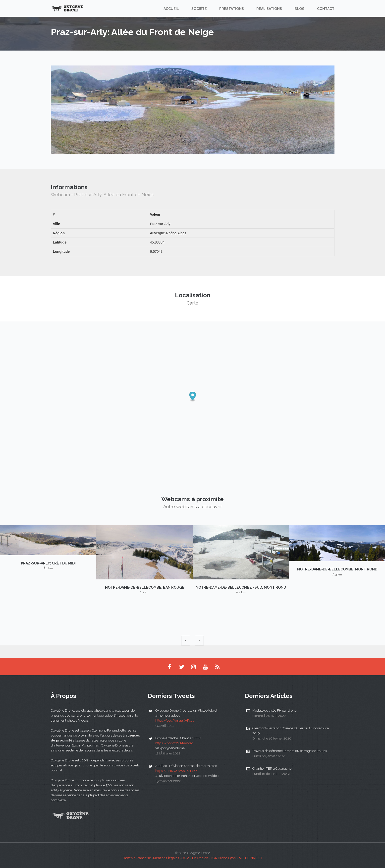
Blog (300, 9)
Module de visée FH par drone (274, 711)
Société (199, 9)
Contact (326, 9)
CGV (185, 858)
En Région (200, 858)
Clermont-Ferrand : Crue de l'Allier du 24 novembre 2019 (291, 731)
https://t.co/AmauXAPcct (174, 720)
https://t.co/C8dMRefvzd (174, 743)
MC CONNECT (250, 858)
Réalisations (269, 9)
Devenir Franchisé (137, 858)
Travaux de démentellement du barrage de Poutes (290, 751)
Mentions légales (166, 858)
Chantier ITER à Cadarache (272, 769)
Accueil (171, 9)
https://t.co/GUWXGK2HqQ (176, 771)
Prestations (232, 9)
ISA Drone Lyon (223, 858)
